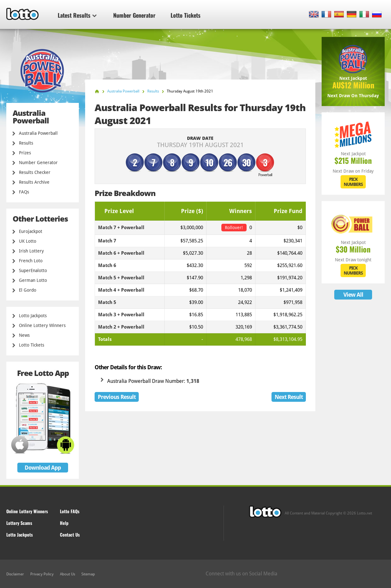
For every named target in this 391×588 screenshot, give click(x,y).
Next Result (289, 397)
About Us (67, 574)
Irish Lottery (31, 251)
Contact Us (70, 535)
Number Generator (134, 15)
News (24, 335)
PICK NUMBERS (353, 182)
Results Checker (35, 172)
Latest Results (77, 15)
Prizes (25, 153)
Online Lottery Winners (42, 325)
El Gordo (28, 290)
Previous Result (117, 397)
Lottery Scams (19, 523)
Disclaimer (15, 574)
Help (64, 523)
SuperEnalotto (33, 270)
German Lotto (33, 280)
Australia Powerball (38, 133)
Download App (43, 468)
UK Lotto (28, 241)
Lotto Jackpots (33, 316)
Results (26, 143)
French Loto (31, 261)
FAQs (24, 192)
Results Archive (34, 182)
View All (353, 295)
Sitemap (88, 574)
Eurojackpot (31, 231)
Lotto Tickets (186, 15)
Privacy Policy (42, 574)
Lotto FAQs (70, 511)
